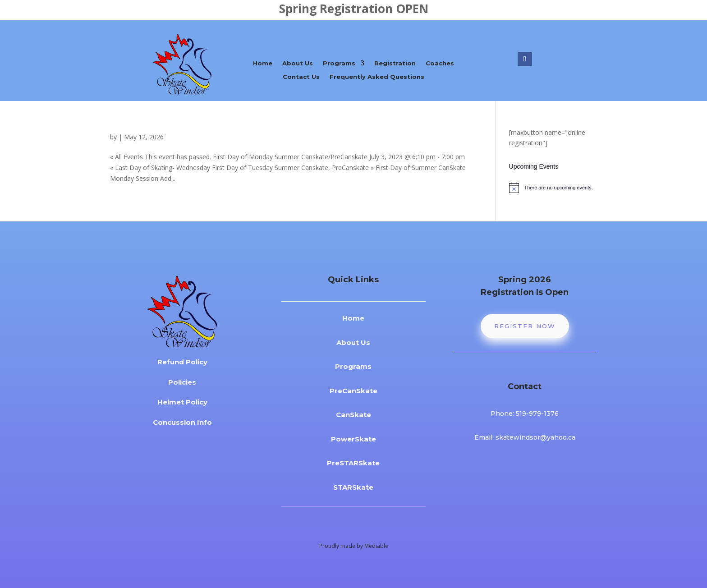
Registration (395, 63)
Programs (339, 63)
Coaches (440, 63)
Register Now (525, 326)
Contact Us (301, 77)
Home (263, 63)
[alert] (553, 188)
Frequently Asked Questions (377, 77)
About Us (298, 63)
